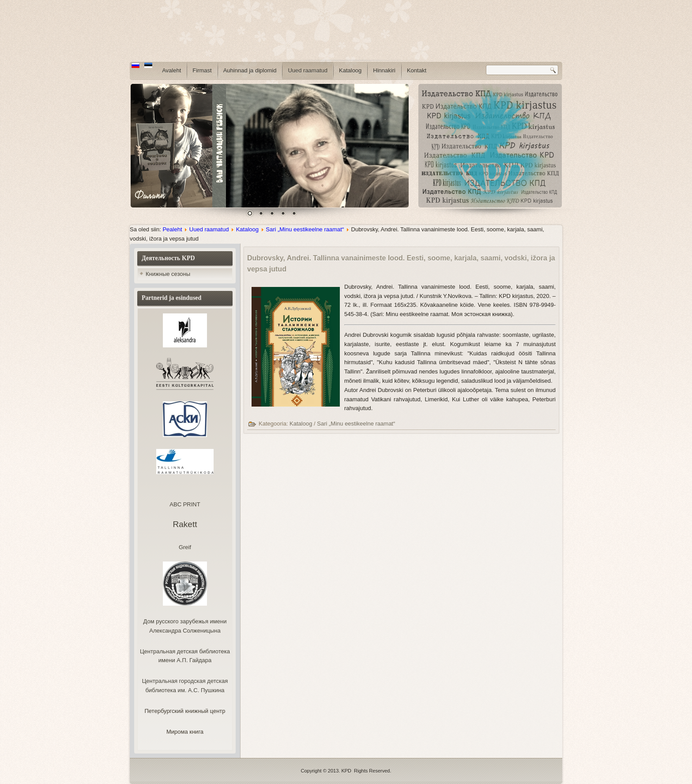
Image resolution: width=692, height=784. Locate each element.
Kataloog (350, 70)
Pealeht (172, 229)
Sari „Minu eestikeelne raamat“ (305, 229)
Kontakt (417, 70)
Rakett (185, 524)
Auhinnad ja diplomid (250, 70)
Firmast (202, 70)
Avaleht (171, 70)
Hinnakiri (384, 70)
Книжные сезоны (168, 274)
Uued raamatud (308, 70)
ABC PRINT (185, 504)
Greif (185, 547)
